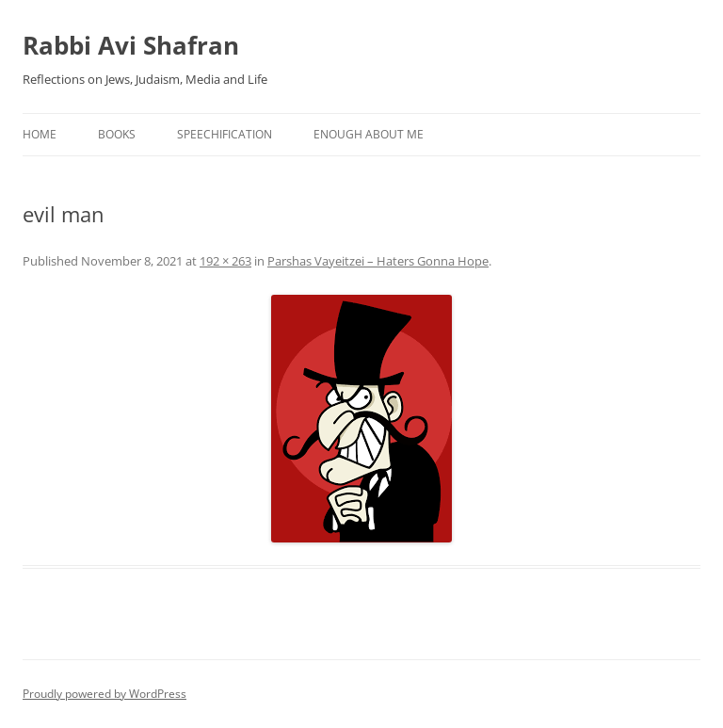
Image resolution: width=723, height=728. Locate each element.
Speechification (225, 134)
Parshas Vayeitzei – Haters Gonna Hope (378, 261)
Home (40, 134)
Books (117, 134)
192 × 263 (225, 261)
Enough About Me (369, 134)
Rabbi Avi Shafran (131, 45)
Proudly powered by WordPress (104, 694)
